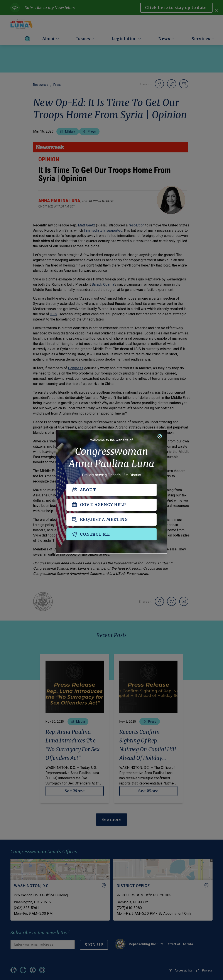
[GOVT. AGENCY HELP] (111, 505)
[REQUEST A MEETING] (111, 520)
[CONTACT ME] (111, 535)
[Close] (160, 437)
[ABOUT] (111, 490)
